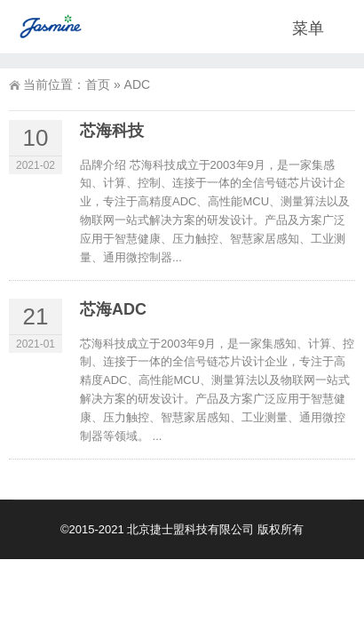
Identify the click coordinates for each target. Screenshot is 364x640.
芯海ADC (113, 309)
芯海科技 (112, 131)
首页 (98, 84)
